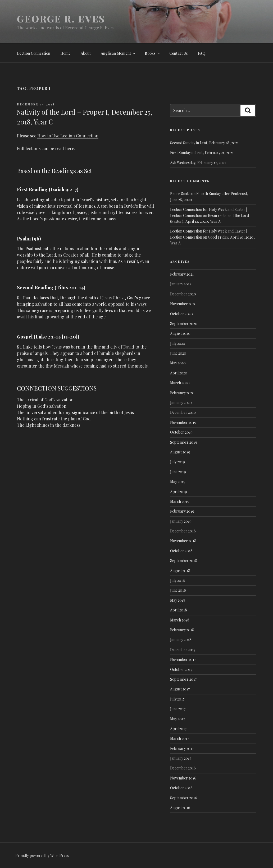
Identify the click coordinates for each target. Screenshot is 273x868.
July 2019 (178, 462)
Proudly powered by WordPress (42, 855)
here (70, 148)
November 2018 (183, 541)
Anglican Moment (118, 53)
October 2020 (181, 314)
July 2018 (178, 580)
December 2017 (183, 650)
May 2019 (178, 482)
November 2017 (183, 659)
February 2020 (182, 393)
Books (153, 53)
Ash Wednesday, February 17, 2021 (198, 163)
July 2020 (178, 343)
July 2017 (177, 699)
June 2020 (178, 353)
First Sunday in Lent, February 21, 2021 (202, 153)
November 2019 (183, 422)
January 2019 (181, 521)
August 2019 (180, 452)
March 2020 (180, 383)
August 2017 (180, 689)
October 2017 (181, 669)
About (86, 53)
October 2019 (181, 432)
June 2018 (178, 590)
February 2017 (182, 748)
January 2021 (181, 284)
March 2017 (179, 738)
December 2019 (183, 412)
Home (65, 53)
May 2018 (178, 600)
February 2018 (182, 630)
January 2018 (181, 640)
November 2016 (183, 778)
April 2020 (179, 373)
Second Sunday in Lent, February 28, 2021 (204, 143)
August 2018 (180, 571)
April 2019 (179, 492)
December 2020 (183, 294)
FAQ (202, 53)
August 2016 (180, 808)
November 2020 (183, 304)
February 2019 (182, 511)
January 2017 (181, 758)
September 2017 (183, 679)
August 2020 (180, 333)
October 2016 (181, 788)
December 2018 (183, 531)
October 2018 (181, 551)
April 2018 (179, 610)
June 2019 (178, 472)
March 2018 (180, 620)
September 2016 (184, 798)
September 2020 (184, 324)
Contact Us (179, 53)
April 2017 (178, 729)
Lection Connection (34, 53)
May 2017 (178, 719)
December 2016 (183, 768)
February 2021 (182, 274)
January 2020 (181, 403)
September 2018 (184, 561)
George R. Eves (61, 18)
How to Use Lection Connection (68, 136)
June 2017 (178, 709)
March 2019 (180, 501)
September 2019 (184, 442)
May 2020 (178, 363)
